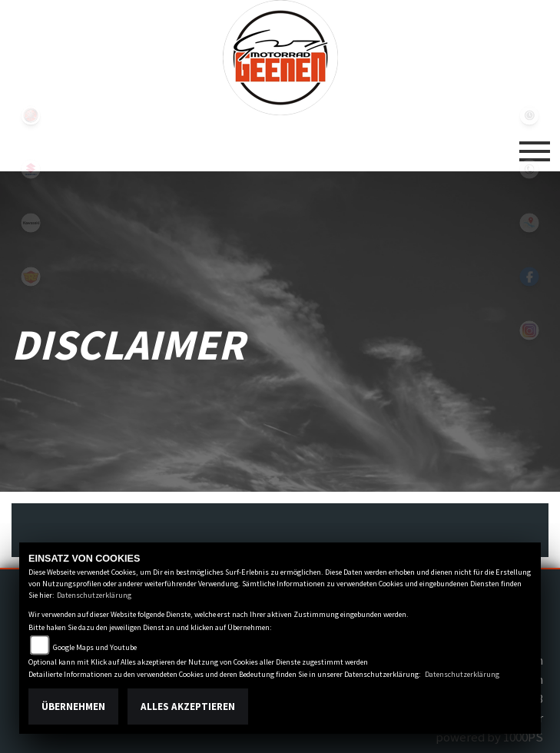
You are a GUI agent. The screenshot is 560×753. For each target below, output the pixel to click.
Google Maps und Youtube (95, 647)
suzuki (31, 169)
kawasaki (31, 223)
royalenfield (31, 277)
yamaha (31, 115)
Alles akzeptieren (188, 707)
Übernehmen (73, 707)
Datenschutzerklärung (94, 595)
